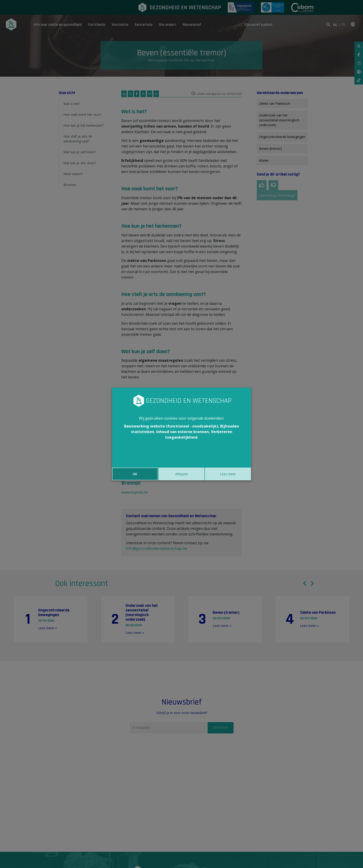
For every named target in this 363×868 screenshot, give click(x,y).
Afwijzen (182, 474)
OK (135, 474)
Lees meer (228, 474)
